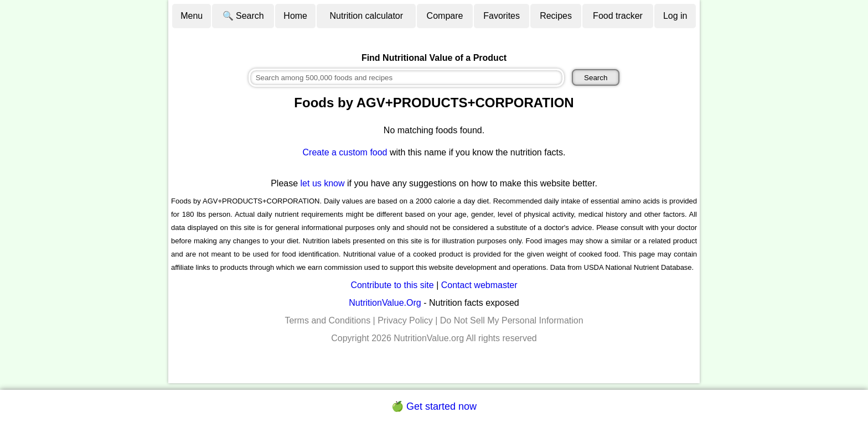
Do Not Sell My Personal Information (512, 320)
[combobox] (406, 78)
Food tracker (618, 16)
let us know (323, 183)
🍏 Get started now (434, 406)
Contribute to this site (392, 285)
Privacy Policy (405, 320)
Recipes (556, 16)
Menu (192, 16)
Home (295, 16)
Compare (445, 16)
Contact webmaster (479, 285)
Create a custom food (345, 152)
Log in (675, 16)
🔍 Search (243, 16)
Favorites (502, 16)
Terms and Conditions (327, 320)
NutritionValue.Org (385, 303)
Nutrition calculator (367, 16)
